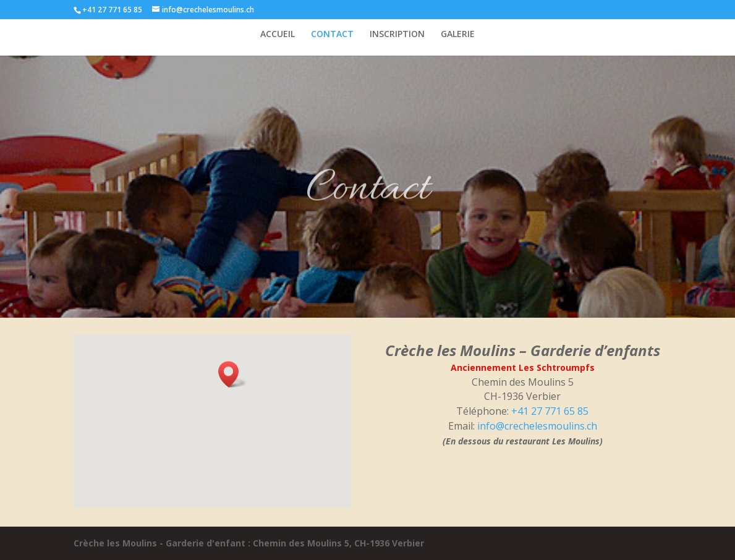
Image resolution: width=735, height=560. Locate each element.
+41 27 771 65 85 (550, 411)
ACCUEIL (278, 35)
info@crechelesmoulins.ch (537, 426)
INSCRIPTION (397, 35)
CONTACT (332, 35)
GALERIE (458, 35)
